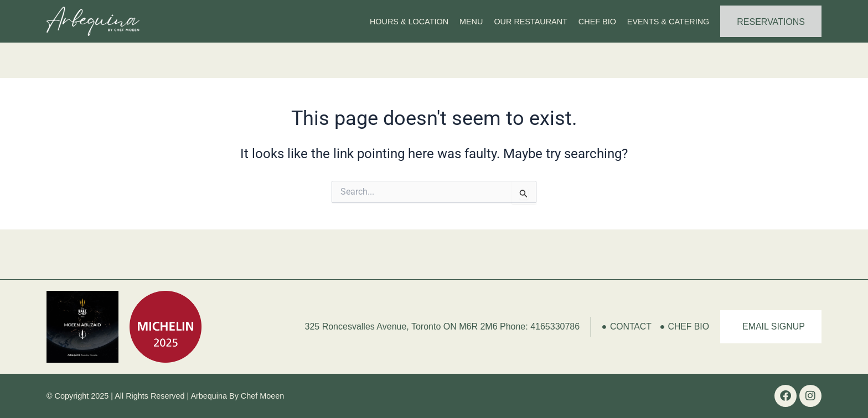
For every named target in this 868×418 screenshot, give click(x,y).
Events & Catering (668, 22)
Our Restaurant (530, 22)
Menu (471, 22)
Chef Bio (597, 22)
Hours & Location (409, 22)
